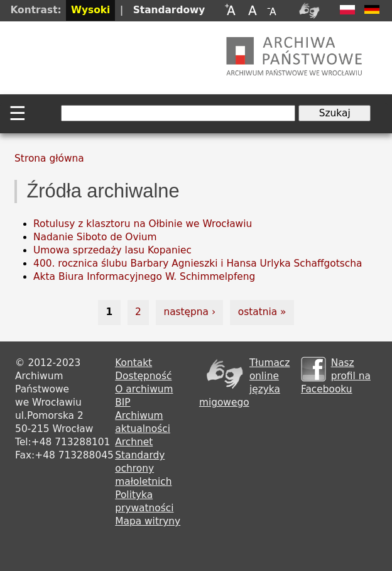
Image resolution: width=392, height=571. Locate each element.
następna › (189, 312)
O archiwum (144, 389)
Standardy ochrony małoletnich (143, 468)
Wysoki (90, 10)
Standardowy (169, 10)
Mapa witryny (148, 521)
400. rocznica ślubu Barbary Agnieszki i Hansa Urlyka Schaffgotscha (198, 263)
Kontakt (133, 363)
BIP (122, 402)
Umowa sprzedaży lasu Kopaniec (112, 250)
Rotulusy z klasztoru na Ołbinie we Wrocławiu (143, 224)
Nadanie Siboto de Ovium (95, 237)
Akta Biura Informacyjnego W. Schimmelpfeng (144, 277)
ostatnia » (262, 312)
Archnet (134, 442)
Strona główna (49, 158)
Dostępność (143, 376)
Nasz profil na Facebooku (336, 376)
